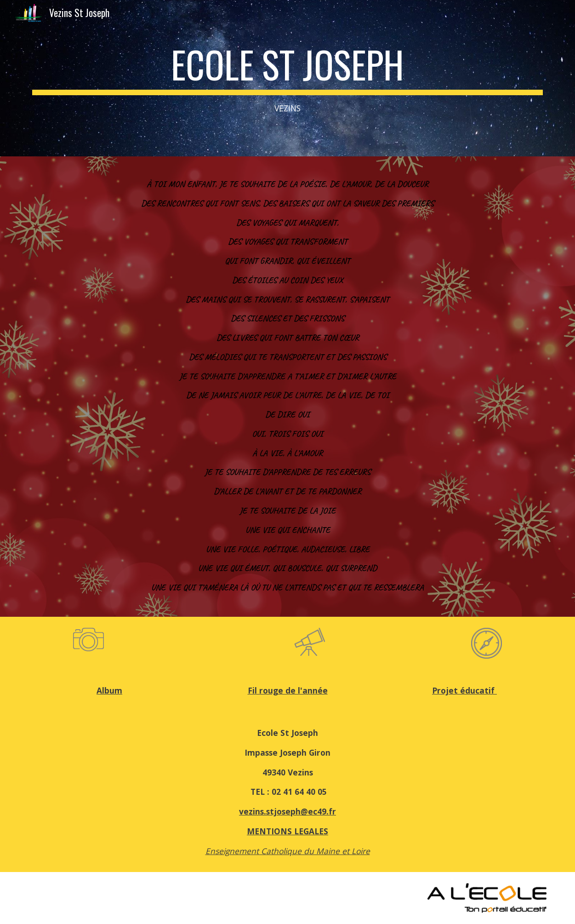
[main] (287, 78)
